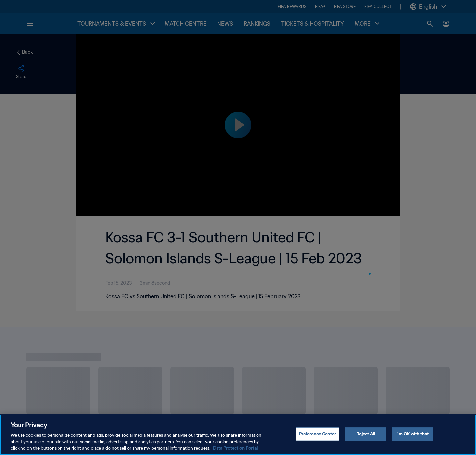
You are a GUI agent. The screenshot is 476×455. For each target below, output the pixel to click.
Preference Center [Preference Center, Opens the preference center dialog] (317, 437)
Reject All (366, 437)
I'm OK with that (413, 437)
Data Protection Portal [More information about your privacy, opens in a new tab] (235, 452)
